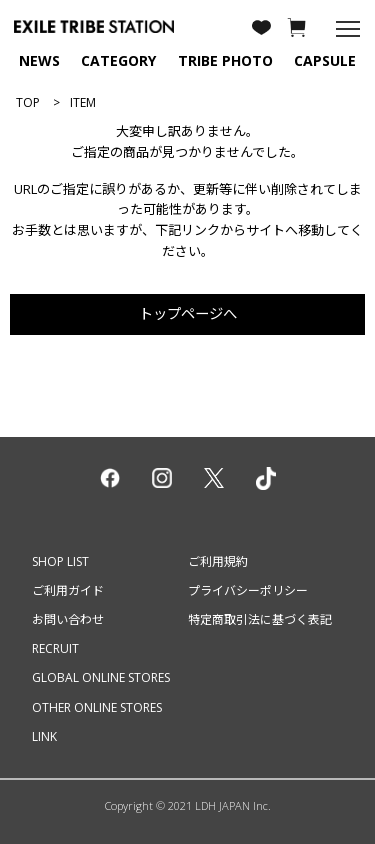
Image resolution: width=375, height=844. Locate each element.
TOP (28, 102)
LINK (44, 736)
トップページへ (188, 313)
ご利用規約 (218, 561)
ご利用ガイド (68, 590)
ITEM (83, 102)
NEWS (39, 60)
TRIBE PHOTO (225, 60)
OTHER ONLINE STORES (97, 707)
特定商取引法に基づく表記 (260, 619)
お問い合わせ (68, 619)
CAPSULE (325, 60)
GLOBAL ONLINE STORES (101, 677)
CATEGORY (118, 60)
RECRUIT (55, 648)
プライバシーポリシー (248, 590)
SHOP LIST (60, 561)
